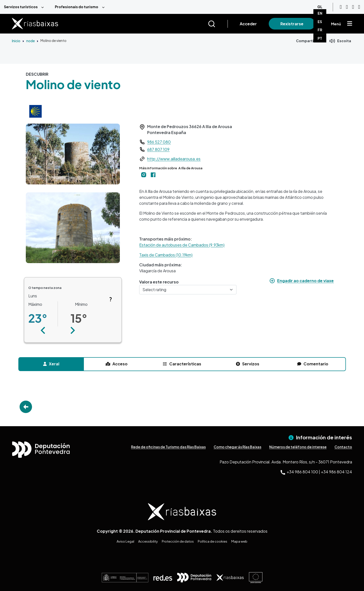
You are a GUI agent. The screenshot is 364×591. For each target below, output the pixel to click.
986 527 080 (159, 142)
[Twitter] (359, 7)
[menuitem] (25, 7)
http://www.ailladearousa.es (174, 159)
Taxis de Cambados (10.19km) (166, 255)
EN (320, 13)
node (31, 41)
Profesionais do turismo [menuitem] (77, 7)
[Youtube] (341, 7)
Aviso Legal (125, 541)
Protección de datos (178, 541)
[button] (43, 330)
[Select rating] (188, 290)
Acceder (248, 24)
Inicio (16, 41)
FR (320, 30)
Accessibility (148, 541)
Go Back (26, 407)
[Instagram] (347, 7)
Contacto (343, 447)
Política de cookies (213, 541)
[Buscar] (218, 24)
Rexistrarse (292, 24)
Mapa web (239, 541)
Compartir (306, 41)
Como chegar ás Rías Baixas (237, 447)
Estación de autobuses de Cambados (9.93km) (182, 245)
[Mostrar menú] (350, 24)
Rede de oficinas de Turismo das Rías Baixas (168, 447)
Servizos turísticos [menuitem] (21, 7)
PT (320, 38)
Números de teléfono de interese (298, 447)
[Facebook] (353, 7)
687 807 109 (158, 149)
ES (320, 22)
